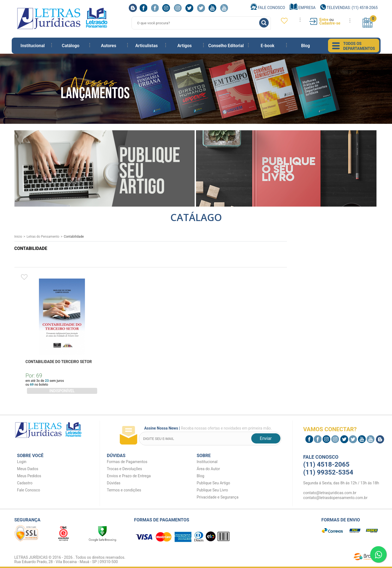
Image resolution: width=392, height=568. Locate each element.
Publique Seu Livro (212, 490)
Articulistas (146, 46)
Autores (109, 46)
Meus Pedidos (29, 476)
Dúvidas (114, 483)
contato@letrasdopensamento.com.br (335, 498)
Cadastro (25, 483)
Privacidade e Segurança (218, 497)
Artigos (184, 46)
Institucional (33, 46)
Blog (305, 46)
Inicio (18, 237)
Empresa (303, 8)
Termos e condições (124, 490)
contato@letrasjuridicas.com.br (330, 493)
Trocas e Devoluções (125, 469)
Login (22, 462)
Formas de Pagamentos (127, 462)
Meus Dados (28, 469)
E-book (267, 46)
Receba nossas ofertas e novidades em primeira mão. (207, 429)
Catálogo (71, 46)
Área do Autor (209, 469)
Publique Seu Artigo (214, 483)
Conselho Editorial (226, 46)
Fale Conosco (268, 8)
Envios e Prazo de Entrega (129, 476)
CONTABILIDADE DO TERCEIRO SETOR (59, 362)
